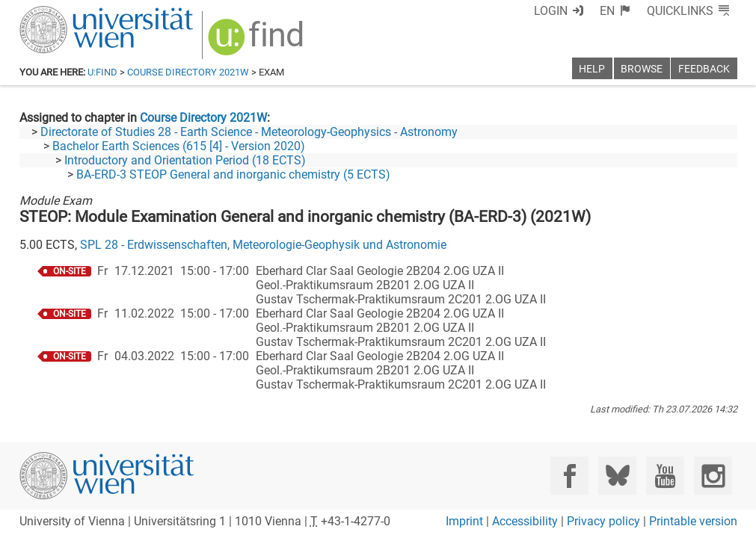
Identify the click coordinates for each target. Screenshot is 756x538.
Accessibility (525, 521)
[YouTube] (665, 476)
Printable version (693, 521)
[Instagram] (713, 476)
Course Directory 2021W (188, 72)
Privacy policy (603, 521)
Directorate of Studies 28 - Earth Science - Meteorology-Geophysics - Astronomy (249, 132)
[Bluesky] (617, 476)
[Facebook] (569, 476)
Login (551, 11)
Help (592, 69)
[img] (258, 42)
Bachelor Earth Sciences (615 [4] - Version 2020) (179, 146)
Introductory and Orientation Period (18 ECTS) (185, 160)
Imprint (464, 521)
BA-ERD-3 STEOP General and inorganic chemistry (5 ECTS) (233, 174)
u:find (102, 72)
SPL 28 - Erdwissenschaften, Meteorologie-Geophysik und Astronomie (263, 245)
